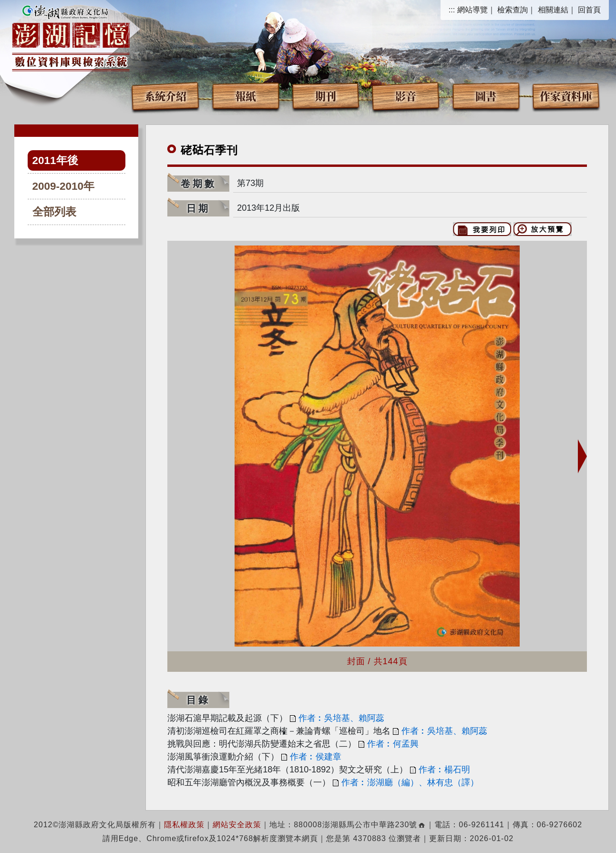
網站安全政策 (237, 825)
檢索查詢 (513, 10)
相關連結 (553, 10)
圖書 (486, 96)
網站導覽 (472, 10)
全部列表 (54, 212)
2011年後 (55, 160)
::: (452, 10)
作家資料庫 (566, 96)
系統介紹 (165, 96)
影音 (406, 96)
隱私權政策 (184, 825)
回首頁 (589, 10)
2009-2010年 (64, 186)
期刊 (326, 96)
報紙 (246, 96)
